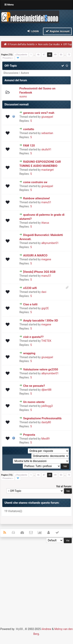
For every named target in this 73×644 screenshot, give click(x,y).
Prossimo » (8, 58)
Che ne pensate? (34, 386)
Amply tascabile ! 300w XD (41, 321)
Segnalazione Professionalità (42, 418)
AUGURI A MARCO (35, 255)
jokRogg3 (47, 406)
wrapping (29, 353)
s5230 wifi (30, 288)
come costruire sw (35, 182)
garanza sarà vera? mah (39, 113)
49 (55, 55)
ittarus (45, 223)
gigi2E (45, 308)
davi (44, 292)
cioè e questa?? (33, 337)
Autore (25, 73)
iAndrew (46, 629)
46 (38, 55)
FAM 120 (29, 146)
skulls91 (46, 149)
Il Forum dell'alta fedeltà (21, 44)
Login (33, 31)
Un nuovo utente (34, 402)
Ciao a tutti (30, 304)
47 (44, 55)
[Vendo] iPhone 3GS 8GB (39, 272)
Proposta (29, 435)
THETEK (46, 341)
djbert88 (46, 390)
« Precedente (21, 55)
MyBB (19, 629)
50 (61, 55)
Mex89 (45, 439)
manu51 (46, 202)
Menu (9, 5)
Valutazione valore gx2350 (41, 369)
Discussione (11, 73)
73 (69, 55)
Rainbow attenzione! (36, 198)
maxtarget (47, 170)
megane (46, 259)
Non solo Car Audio (49, 44)
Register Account (57, 31)
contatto (29, 129)
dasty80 (46, 422)
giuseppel (47, 117)
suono (23, 96)
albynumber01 (50, 243)
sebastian (47, 133)
